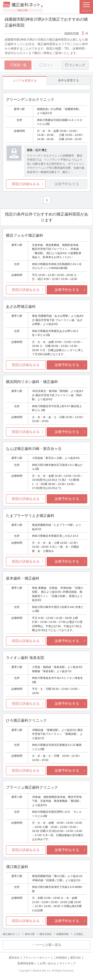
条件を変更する (68, 80)
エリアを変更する (25, 81)
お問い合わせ (48, 963)
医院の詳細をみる (26, 184)
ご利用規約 (60, 958)
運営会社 (14, 958)
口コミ (48, 65)
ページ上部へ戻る (48, 945)
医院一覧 (20, 65)
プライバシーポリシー (36, 958)
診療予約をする (67, 290)
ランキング (77, 65)
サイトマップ (67, 963)
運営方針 (76, 958)
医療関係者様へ (27, 963)
